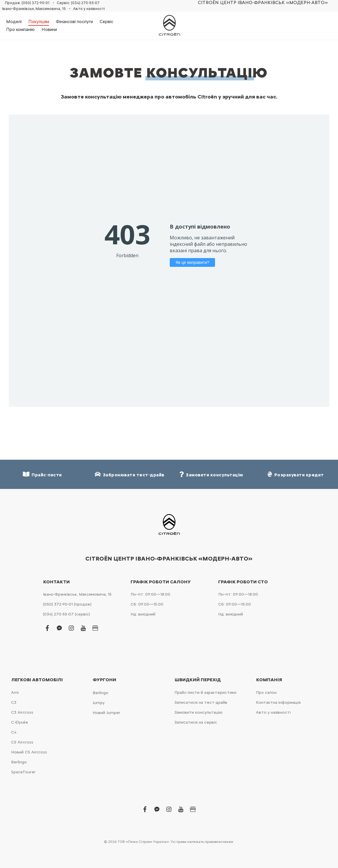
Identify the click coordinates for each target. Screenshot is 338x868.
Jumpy (99, 703)
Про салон (266, 693)
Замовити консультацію (199, 712)
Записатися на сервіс (196, 722)
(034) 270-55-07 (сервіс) (66, 614)
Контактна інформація (278, 702)
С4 (14, 732)
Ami (15, 693)
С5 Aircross (22, 742)
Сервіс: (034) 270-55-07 (78, 3)
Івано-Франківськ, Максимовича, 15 (34, 9)
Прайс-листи (42, 474)
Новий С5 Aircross (29, 752)
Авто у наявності (89, 9)
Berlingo (19, 762)
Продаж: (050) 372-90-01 (27, 3)
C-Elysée (20, 722)
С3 (14, 702)
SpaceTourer (23, 772)
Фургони (104, 680)
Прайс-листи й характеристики (205, 693)
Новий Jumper (106, 713)
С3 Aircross (22, 712)
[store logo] (169, 26)
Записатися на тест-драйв (201, 702)
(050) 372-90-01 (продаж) (67, 604)
